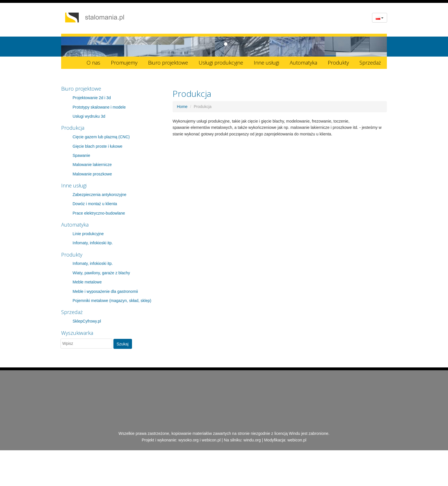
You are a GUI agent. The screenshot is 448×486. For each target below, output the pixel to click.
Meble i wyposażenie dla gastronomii (105, 291)
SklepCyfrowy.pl (87, 321)
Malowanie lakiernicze (92, 165)
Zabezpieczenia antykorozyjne (99, 195)
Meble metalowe (87, 282)
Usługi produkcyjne (221, 63)
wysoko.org (188, 440)
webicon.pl (211, 440)
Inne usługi (266, 63)
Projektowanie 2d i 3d (92, 98)
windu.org (252, 440)
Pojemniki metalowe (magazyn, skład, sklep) (112, 301)
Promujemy (124, 63)
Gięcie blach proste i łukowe (97, 146)
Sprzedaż (370, 63)
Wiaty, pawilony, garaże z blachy (101, 273)
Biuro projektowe (168, 63)
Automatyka (303, 63)
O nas (93, 63)
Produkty (338, 63)
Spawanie (81, 155)
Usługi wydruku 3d (89, 116)
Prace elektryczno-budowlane (99, 213)
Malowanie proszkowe (92, 174)
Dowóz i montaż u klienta (95, 204)
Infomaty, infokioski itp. (93, 243)
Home (182, 107)
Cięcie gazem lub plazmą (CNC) (101, 137)
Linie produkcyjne (88, 234)
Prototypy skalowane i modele (99, 107)
